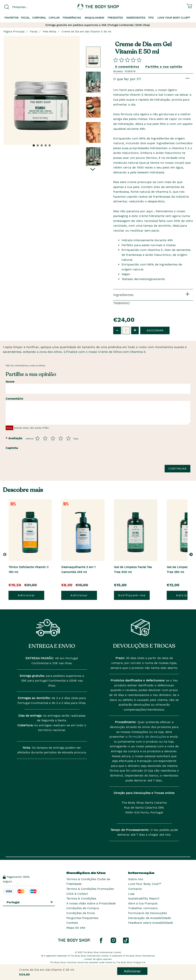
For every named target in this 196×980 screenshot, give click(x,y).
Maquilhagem (94, 18)
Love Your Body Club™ (145, 884)
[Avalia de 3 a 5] (53, 438)
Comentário (14, 399)
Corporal (39, 18)
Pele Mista (49, 31)
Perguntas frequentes (82, 918)
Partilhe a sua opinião (164, 67)
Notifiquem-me (132, 595)
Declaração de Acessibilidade (150, 918)
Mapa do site (76, 928)
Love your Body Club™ (174, 18)
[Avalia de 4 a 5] (61, 438)
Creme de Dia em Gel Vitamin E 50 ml (86, 31)
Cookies (72, 923)
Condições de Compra (83, 908)
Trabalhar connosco (143, 908)
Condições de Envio (81, 913)
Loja (131, 894)
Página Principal (14, 31)
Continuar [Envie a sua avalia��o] (177, 468)
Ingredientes (136, 18)
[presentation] (50, 459)
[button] (192, 554)
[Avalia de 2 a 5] (45, 438)
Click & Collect (77, 894)
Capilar (54, 18)
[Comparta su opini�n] (127, 60)
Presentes (115, 18)
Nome (10, 382)
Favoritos (11, 18)
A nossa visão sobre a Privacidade (91, 903)
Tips (151, 18)
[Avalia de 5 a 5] (68, 438)
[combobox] (24, 7)
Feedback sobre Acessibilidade (151, 923)
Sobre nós (136, 879)
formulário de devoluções (147, 737)
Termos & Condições (81, 898)
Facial (25, 18)
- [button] (117, 330)
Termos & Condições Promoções (90, 889)
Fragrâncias (72, 18)
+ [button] (135, 330)
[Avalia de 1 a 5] (37, 438)
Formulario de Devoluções (148, 913)
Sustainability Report (144, 898)
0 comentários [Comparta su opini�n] (127, 67)
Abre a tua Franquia (143, 903)
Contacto (135, 889)
